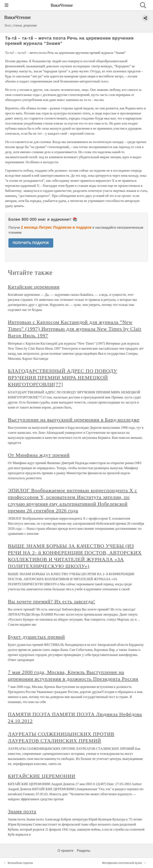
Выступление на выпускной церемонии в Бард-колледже (74, 420)
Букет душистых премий (37, 637)
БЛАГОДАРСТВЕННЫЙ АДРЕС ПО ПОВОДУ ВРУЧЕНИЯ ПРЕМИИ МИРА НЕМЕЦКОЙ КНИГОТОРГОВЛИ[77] (63, 378)
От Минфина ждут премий (39, 455)
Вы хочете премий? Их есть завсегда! (52, 601)
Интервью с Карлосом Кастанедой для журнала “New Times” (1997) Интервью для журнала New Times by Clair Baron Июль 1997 (75, 329)
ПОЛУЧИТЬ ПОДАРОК (31, 243)
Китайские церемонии (34, 287)
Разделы (84, 851)
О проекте (66, 851)
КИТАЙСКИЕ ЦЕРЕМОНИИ (42, 776)
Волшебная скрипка (20, 863)
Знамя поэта (22, 811)
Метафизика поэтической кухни (122, 863)
